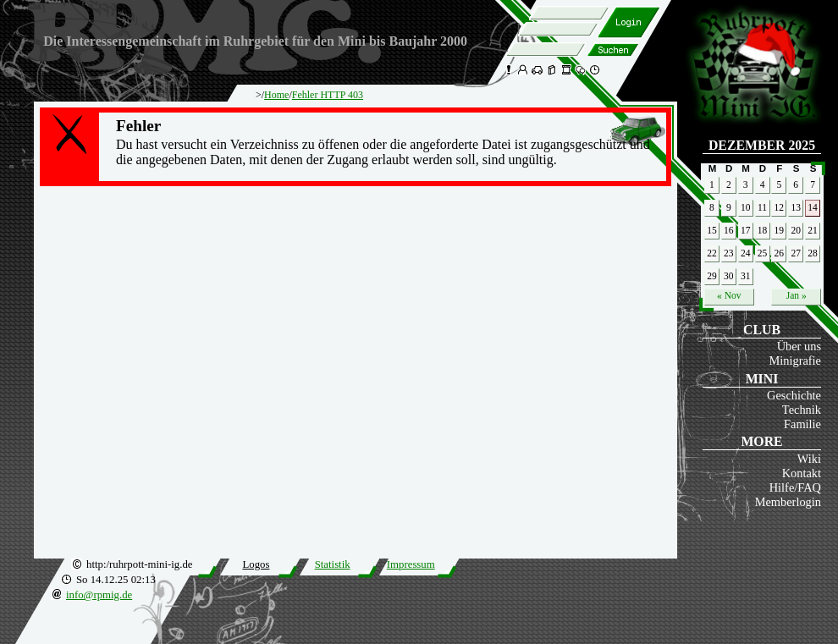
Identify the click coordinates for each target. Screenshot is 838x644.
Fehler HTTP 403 (328, 95)
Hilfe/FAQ (795, 487)
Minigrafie (795, 361)
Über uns (799, 346)
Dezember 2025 (762, 145)
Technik (802, 410)
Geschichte (794, 395)
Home (276, 95)
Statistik (333, 564)
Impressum (411, 564)
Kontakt (802, 473)
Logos (256, 564)
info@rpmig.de (99, 595)
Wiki (809, 459)
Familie (802, 424)
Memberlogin (788, 502)
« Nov (729, 295)
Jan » (797, 295)
